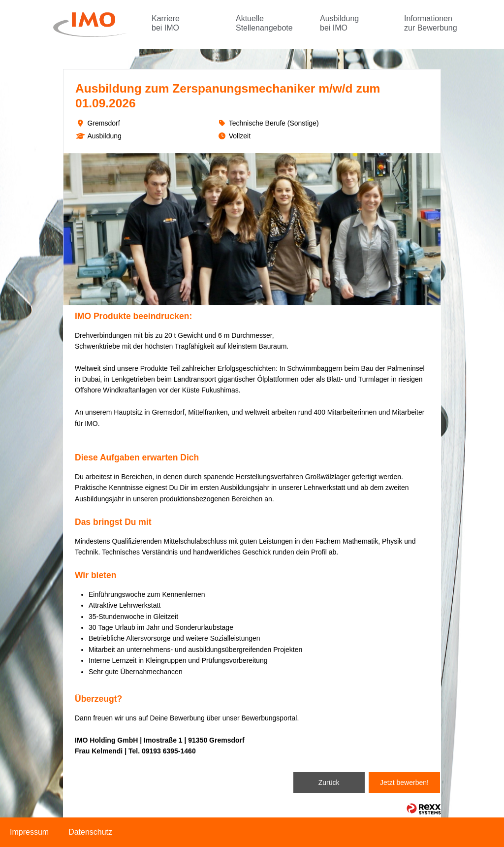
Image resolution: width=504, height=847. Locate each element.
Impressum (29, 832)
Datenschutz (90, 832)
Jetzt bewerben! (404, 782)
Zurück (329, 782)
